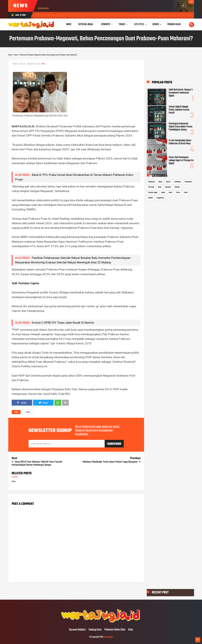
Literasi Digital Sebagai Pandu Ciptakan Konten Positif (179, 110)
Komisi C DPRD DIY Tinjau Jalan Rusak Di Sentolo (63, 323)
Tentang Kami (95, 630)
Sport (170, 193)
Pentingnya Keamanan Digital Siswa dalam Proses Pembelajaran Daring (181, 127)
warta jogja (108, 637)
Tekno (178, 193)
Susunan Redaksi (77, 630)
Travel (186, 193)
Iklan (131, 630)
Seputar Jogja (153, 193)
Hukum (168, 182)
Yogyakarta (160, 198)
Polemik (177, 187)
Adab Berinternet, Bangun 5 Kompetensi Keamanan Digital (181, 93)
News (28, 412)
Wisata (151, 198)
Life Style (151, 187)
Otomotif (168, 187)
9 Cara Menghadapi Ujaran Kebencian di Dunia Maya (180, 142)
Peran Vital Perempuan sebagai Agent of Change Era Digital (181, 160)
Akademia (152, 182)
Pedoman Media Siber (115, 630)
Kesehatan (188, 182)
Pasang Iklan (174, 24)
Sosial (163, 193)
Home (69, 24)
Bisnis (160, 182)
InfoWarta (178, 182)
